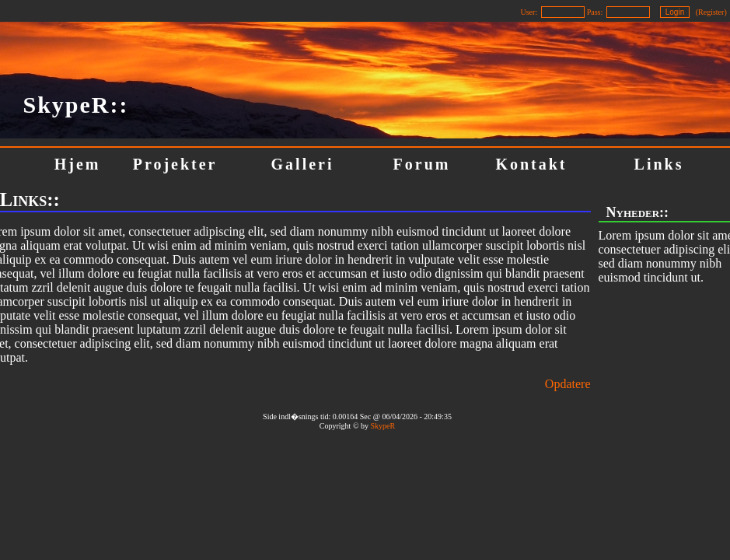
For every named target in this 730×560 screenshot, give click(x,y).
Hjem (78, 164)
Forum (422, 164)
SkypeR (382, 426)
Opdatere (568, 384)
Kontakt (531, 164)
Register (711, 12)
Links (659, 164)
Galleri (303, 164)
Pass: (595, 12)
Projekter (175, 164)
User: (529, 12)
